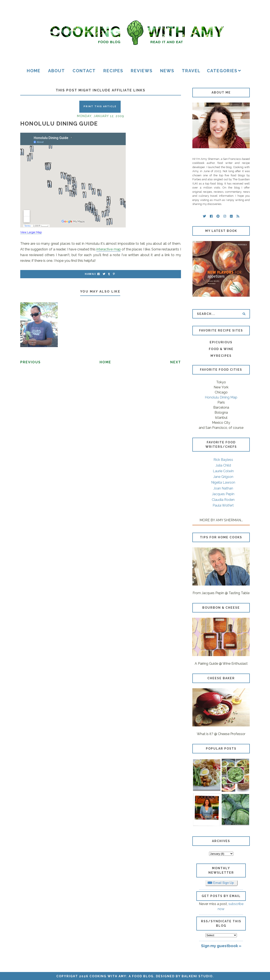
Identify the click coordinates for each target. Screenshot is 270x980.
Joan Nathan (223, 488)
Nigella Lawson (223, 482)
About (57, 71)
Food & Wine (221, 349)
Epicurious (221, 342)
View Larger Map (31, 232)
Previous (30, 362)
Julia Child (223, 465)
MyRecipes (221, 356)
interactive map (109, 249)
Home (34, 71)
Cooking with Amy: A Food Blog (121, 976)
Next (176, 362)
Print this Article (100, 106)
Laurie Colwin (223, 471)
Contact (84, 71)
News (167, 71)
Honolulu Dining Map (221, 397)
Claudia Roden (223, 500)
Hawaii (90, 274)
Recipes (113, 71)
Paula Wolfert (223, 505)
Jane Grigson (223, 477)
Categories (222, 71)
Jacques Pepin (223, 494)
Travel (191, 71)
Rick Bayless (223, 460)
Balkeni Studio (197, 976)
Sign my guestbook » (221, 946)
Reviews (142, 71)
